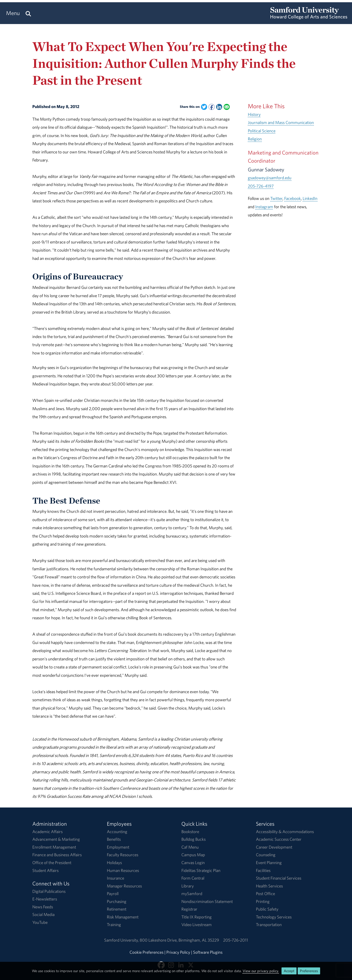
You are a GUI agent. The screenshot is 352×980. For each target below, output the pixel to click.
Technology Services (274, 917)
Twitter (276, 198)
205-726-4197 (261, 186)
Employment (118, 847)
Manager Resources (124, 886)
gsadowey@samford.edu (270, 178)
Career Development (274, 847)
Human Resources (123, 870)
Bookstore (190, 832)
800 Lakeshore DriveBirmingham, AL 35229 (179, 940)
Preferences (309, 971)
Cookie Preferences (146, 952)
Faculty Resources (123, 855)
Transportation (269, 925)
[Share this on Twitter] (204, 107)
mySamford (192, 894)
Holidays (114, 863)
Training (114, 925)
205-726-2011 (236, 940)
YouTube (40, 922)
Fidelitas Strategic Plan (201, 870)
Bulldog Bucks (194, 839)
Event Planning (269, 863)
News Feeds (43, 907)
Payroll (113, 894)
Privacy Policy (178, 952)
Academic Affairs (47, 832)
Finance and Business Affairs (57, 855)
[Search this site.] (28, 13)
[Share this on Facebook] (212, 107)
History (254, 114)
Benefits (114, 839)
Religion (255, 139)
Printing (263, 901)
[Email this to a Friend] (227, 107)
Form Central (193, 878)
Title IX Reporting (197, 917)
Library (188, 886)
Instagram (264, 207)
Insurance (115, 878)
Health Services (269, 886)
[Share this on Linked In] (219, 107)
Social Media (43, 914)
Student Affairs (45, 870)
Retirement (117, 909)
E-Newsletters (45, 899)
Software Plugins (208, 952)
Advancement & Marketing (56, 839)
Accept (289, 971)
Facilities (263, 870)
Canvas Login (193, 863)
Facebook (293, 198)
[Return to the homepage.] (309, 17)
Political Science (262, 131)
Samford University (122, 940)
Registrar (189, 909)
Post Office (265, 894)
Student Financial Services (279, 878)
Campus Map (193, 855)
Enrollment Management (54, 847)
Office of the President (52, 863)
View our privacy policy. (261, 971)
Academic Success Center (279, 839)
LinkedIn (310, 198)
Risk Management (123, 917)
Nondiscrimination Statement (207, 901)
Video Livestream (197, 925)
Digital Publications (49, 891)
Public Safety (267, 909)
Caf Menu (190, 847)
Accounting (117, 832)
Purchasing (117, 901)
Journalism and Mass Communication (281, 122)
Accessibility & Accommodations (285, 832)
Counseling (266, 855)
